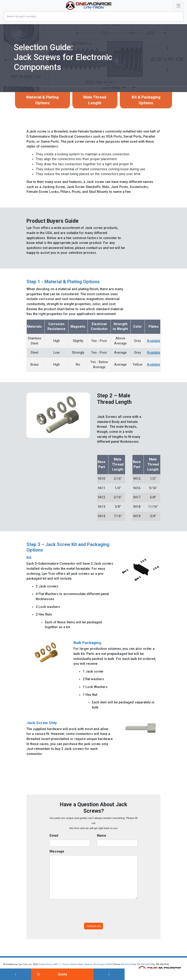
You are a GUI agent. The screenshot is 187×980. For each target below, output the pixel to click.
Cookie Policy (46, 964)
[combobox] (93, 16)
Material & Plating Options (42, 100)
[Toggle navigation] (179, 6)
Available (154, 341)
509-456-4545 (143, 964)
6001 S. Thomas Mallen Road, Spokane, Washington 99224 (83, 964)
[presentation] (85, 911)
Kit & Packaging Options (146, 100)
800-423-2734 (127, 964)
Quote (62, 974)
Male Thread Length (95, 100)
